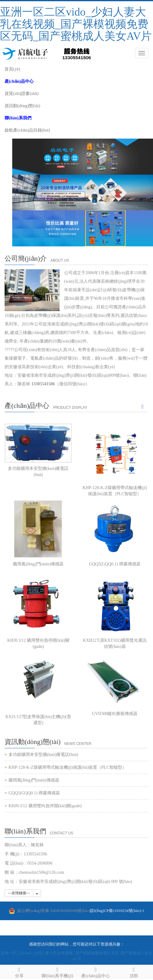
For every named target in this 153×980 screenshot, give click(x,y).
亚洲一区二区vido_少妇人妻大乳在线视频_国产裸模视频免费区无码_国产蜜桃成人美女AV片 (76, 24)
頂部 (134, 972)
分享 (19, 972)
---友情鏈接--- (19, 893)
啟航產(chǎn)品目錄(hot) (27, 130)
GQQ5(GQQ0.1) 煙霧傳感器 (115, 564)
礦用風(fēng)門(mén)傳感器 (38, 564)
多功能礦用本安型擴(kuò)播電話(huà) (43, 755)
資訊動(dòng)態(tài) (22, 106)
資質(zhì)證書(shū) (22, 94)
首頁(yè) (12, 69)
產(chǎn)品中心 (96, 972)
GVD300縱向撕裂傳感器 (115, 714)
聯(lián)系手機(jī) (57, 972)
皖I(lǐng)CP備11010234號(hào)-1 (81, 911)
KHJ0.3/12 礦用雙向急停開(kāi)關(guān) (45, 806)
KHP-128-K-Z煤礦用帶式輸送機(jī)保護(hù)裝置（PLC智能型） (67, 767)
